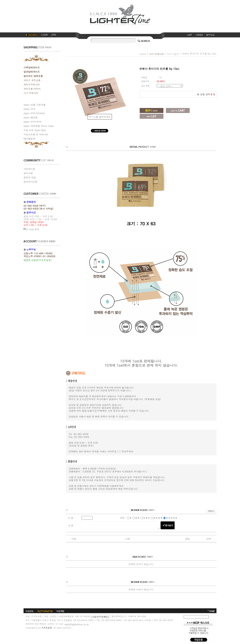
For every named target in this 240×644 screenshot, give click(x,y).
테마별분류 (29, 139)
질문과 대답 (30, 177)
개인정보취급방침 (45, 611)
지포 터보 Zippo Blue (35, 130)
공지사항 (28, 173)
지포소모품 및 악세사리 (36, 134)
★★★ (146, 518)
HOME (212, 611)
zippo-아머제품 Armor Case (39, 126)
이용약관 (60, 611)
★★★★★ (172, 518)
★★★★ (158, 518)
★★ (137, 518)
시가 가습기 (173, 54)
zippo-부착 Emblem (34, 113)
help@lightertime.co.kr (77, 624)
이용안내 (29, 611)
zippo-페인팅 (31, 117)
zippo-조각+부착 (32, 122)
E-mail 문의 (31, 229)
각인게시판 (29, 169)
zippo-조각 (29, 109)
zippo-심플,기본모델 (35, 105)
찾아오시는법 (30, 182)
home (143, 54)
